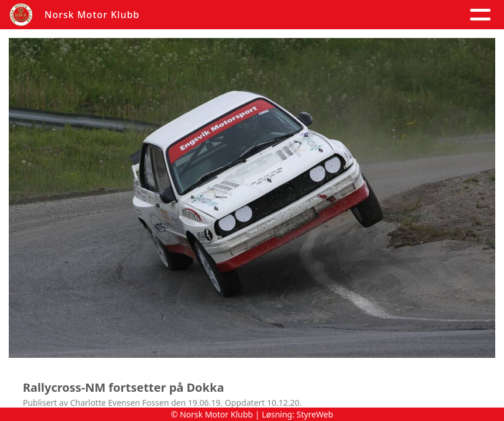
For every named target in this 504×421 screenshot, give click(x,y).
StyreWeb (315, 414)
